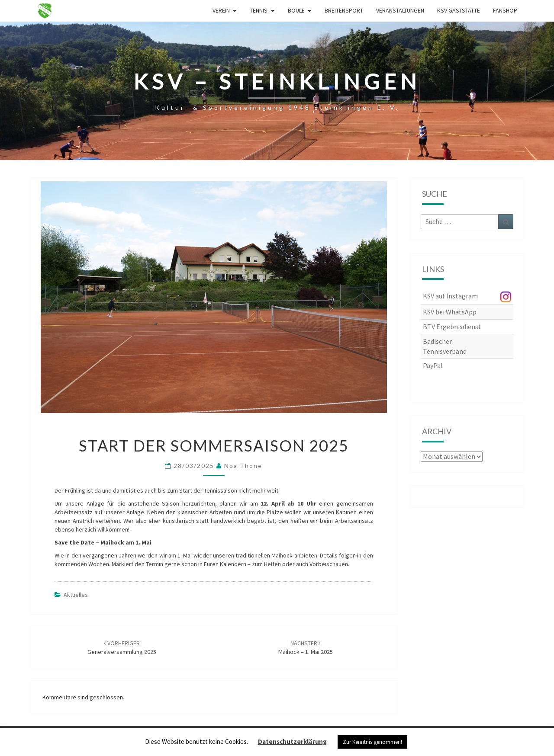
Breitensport (344, 10)
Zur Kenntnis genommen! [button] (372, 742)
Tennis (259, 10)
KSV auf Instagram (450, 296)
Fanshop (505, 10)
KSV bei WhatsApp (450, 312)
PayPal (433, 365)
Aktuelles (76, 595)
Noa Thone (243, 466)
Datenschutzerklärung (292, 742)
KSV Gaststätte (459, 10)
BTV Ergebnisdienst (452, 327)
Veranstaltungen (400, 10)
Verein (221, 10)
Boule (296, 10)
